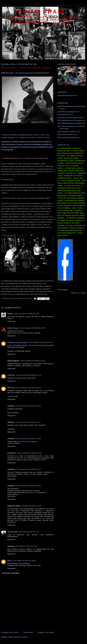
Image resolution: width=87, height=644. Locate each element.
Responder (12, 321)
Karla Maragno (62, 238)
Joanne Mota (12, 532)
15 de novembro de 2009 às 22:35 (28, 406)
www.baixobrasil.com (65, 115)
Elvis (9, 561)
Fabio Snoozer (13, 328)
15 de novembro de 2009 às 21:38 (28, 375)
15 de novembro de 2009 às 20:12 (41, 342)
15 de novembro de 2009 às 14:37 (26, 314)
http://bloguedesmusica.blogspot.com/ (72, 120)
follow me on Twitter (78, 293)
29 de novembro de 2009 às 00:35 (28, 486)
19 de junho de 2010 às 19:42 (26, 546)
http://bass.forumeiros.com (67, 134)
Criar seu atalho (63, 282)
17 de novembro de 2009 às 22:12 (28, 469)
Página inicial (28, 632)
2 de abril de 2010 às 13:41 (31, 506)
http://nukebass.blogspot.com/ (69, 137)
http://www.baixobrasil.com (67, 95)
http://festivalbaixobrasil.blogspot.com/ (72, 123)
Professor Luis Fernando (17, 342)
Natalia (10, 314)
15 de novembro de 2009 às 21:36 (32, 361)
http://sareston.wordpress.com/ (69, 132)
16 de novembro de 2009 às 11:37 (28, 422)
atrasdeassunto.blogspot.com (68, 112)
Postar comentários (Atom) (18, 637)
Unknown (11, 375)
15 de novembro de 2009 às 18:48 (32, 328)
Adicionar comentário (11, 573)
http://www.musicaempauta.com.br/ (70, 118)
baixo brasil (44, 12)
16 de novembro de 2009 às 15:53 (28, 439)
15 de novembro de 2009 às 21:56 (28, 388)
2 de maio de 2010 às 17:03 (29, 532)
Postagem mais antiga (45, 632)
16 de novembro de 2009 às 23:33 (29, 453)
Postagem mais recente (10, 632)
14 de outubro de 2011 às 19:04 (24, 561)
